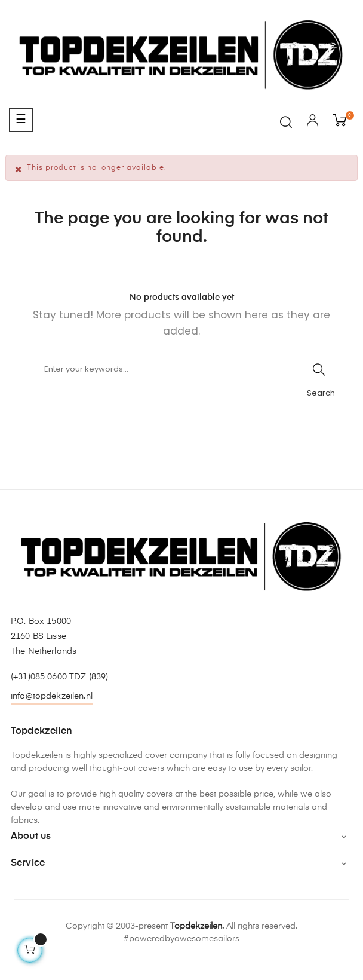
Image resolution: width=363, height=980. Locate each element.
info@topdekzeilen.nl (52, 696)
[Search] (187, 369)
